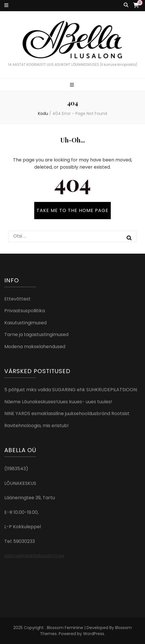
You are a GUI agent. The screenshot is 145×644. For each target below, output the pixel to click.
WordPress (94, 634)
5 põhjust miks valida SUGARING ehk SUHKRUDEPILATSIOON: (71, 390)
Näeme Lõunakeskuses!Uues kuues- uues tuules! (58, 402)
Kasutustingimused (25, 323)
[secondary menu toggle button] (6, 6)
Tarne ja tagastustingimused (36, 334)
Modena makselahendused (35, 347)
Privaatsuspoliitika (25, 311)
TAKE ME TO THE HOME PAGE (72, 210)
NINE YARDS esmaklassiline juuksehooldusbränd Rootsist (67, 413)
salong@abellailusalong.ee (34, 556)
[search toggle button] (126, 5)
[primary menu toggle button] (73, 85)
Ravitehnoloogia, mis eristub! (37, 426)
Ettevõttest (17, 299)
